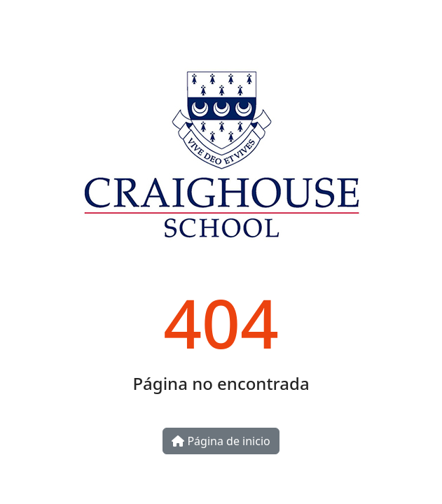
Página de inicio (221, 441)
